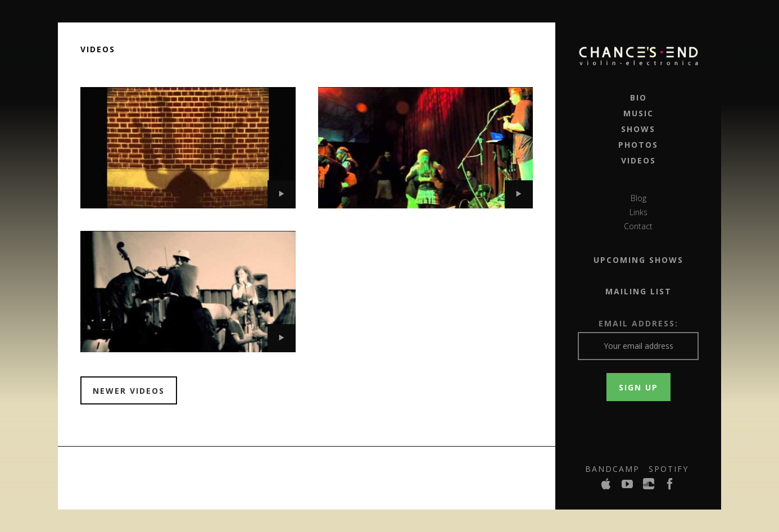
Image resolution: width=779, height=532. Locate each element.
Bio (638, 97)
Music (638, 113)
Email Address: (638, 323)
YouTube (628, 487)
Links (638, 212)
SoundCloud (649, 487)
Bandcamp (612, 469)
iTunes (606, 487)
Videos (638, 160)
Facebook (671, 487)
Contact (638, 226)
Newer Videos (129, 391)
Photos (638, 145)
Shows (638, 129)
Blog (638, 198)
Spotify (669, 469)
